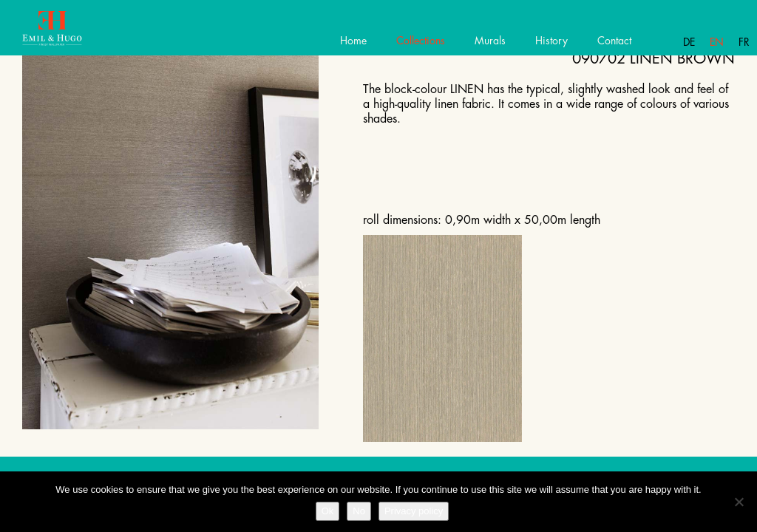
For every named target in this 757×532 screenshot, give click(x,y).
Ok (328, 511)
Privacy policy (414, 511)
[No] (739, 502)
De (689, 42)
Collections (421, 41)
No (359, 511)
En (717, 42)
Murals (490, 41)
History (551, 41)
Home (353, 41)
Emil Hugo (65, 33)
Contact (614, 41)
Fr (744, 42)
